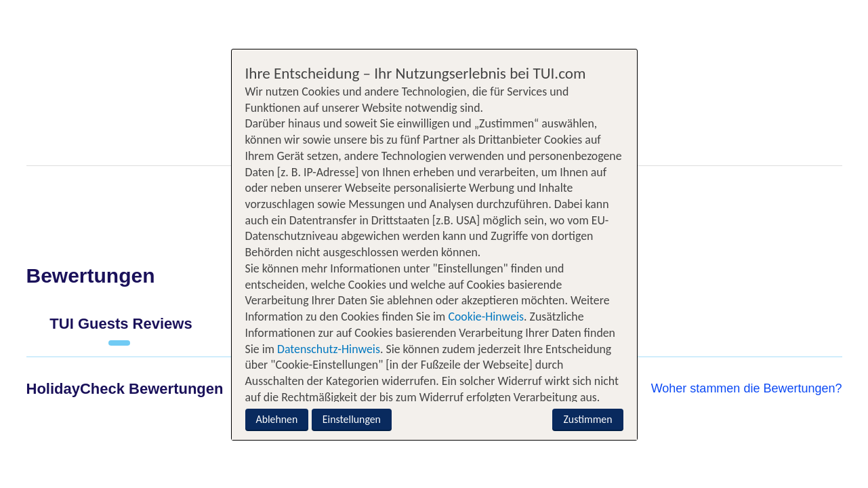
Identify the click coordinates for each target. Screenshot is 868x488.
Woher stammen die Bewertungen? (747, 388)
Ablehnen (277, 419)
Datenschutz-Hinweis (329, 349)
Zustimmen (587, 419)
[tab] (121, 329)
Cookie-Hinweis (484, 317)
